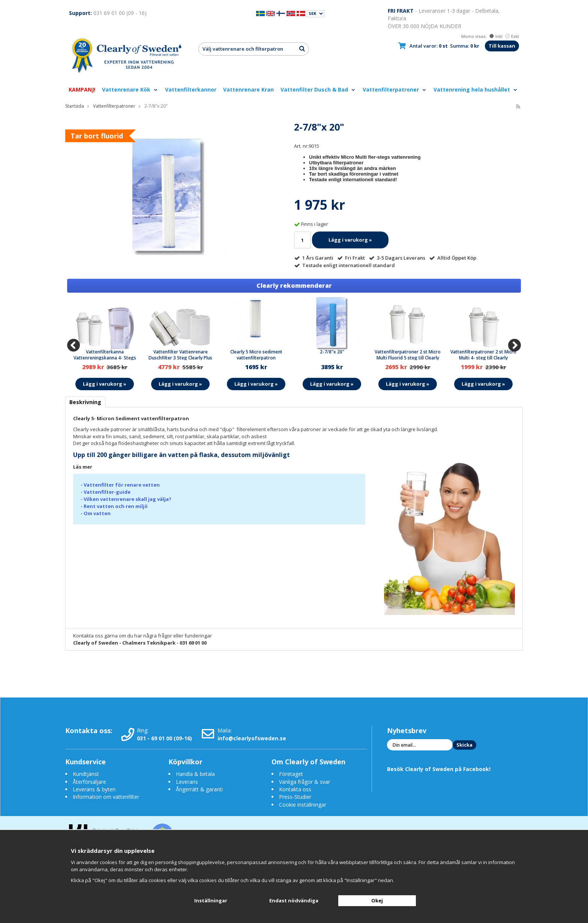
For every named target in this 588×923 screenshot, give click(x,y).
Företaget (291, 774)
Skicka (464, 745)
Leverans (187, 782)
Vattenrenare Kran (248, 89)
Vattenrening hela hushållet (476, 89)
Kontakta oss (295, 789)
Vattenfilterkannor (191, 89)
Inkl (496, 36)
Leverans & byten (94, 789)
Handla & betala (195, 774)
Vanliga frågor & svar (304, 782)
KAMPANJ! (82, 89)
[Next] (514, 345)
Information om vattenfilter (106, 797)
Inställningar (211, 900)
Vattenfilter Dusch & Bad (318, 89)
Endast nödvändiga (294, 900)
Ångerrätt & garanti (199, 789)
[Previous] (73, 345)
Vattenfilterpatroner (395, 89)
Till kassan (502, 46)
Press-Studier (295, 797)
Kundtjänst (86, 774)
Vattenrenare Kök (130, 89)
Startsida (75, 106)
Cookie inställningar (303, 805)
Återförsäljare (89, 782)
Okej (377, 900)
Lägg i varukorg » (350, 240)
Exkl (512, 36)
